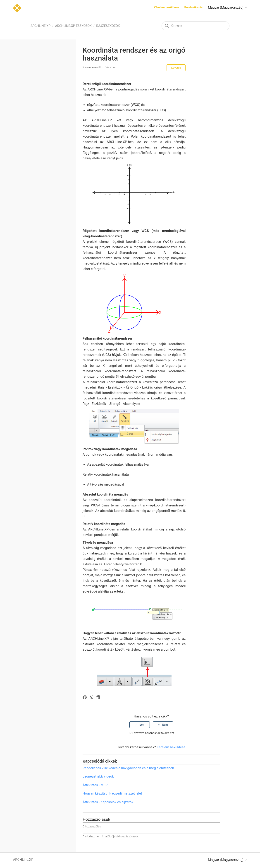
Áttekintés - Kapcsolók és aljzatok (108, 802)
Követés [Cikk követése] (176, 68)
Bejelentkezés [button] (193, 7)
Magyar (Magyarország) (227, 7)
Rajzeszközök (108, 26)
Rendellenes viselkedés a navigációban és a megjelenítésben (128, 768)
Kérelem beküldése (166, 7)
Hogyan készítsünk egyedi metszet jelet (112, 793)
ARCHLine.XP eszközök (73, 26)
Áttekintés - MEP (95, 785)
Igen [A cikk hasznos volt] (142, 725)
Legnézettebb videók (98, 776)
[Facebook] (85, 698)
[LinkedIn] (99, 698)
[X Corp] (92, 698)
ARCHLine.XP (41, 26)
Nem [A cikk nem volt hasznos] (165, 725)
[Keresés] (196, 26)
